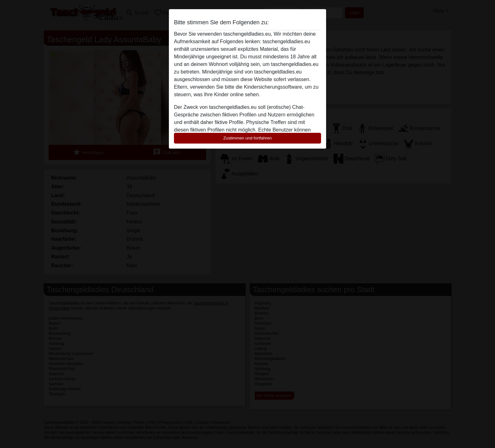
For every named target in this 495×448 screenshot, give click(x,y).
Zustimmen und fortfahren (247, 138)
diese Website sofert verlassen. (276, 79)
